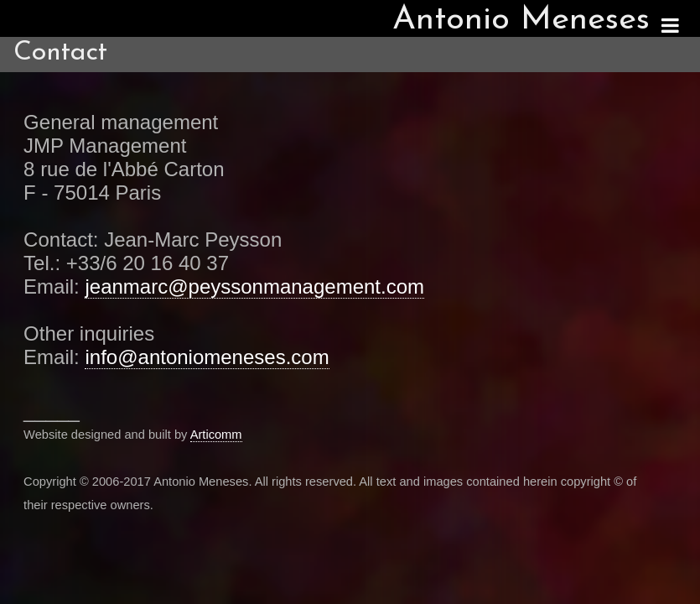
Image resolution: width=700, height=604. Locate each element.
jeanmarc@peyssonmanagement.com (254, 286)
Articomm (216, 435)
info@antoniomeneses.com (207, 357)
